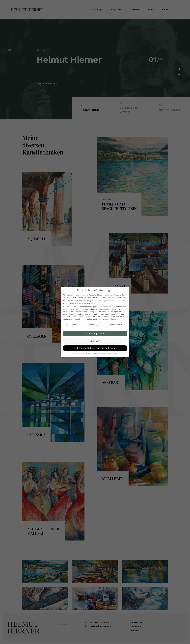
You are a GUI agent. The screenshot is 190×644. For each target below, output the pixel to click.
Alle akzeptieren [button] (95, 333)
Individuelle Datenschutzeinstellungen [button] (95, 347)
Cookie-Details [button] (80, 353)
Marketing (92, 324)
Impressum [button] (112, 353)
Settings (112, 318)
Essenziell (72, 324)
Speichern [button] (95, 340)
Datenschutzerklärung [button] (97, 353)
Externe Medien (114, 324)
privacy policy (116, 316)
